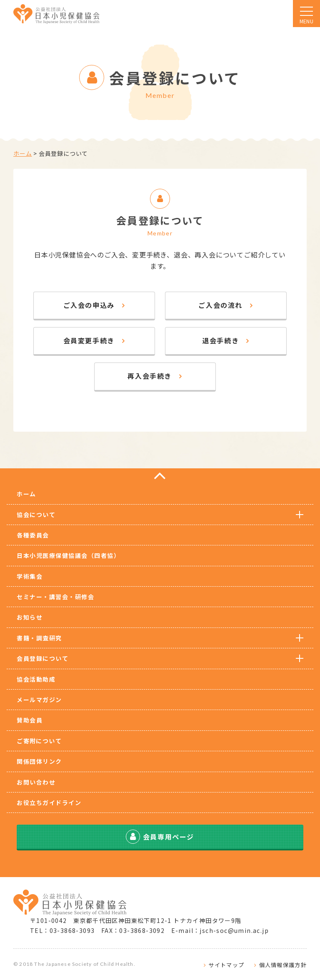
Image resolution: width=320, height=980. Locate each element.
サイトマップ (226, 965)
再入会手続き (150, 376)
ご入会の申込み (89, 305)
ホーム (22, 153)
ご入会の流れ (220, 305)
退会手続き (220, 340)
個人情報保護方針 (283, 965)
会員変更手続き (89, 340)
